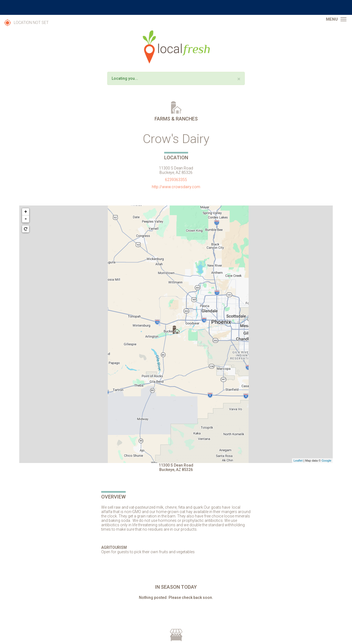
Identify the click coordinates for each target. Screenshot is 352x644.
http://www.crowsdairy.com (176, 187)
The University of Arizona (176, 7)
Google (327, 461)
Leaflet (298, 461)
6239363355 (176, 180)
